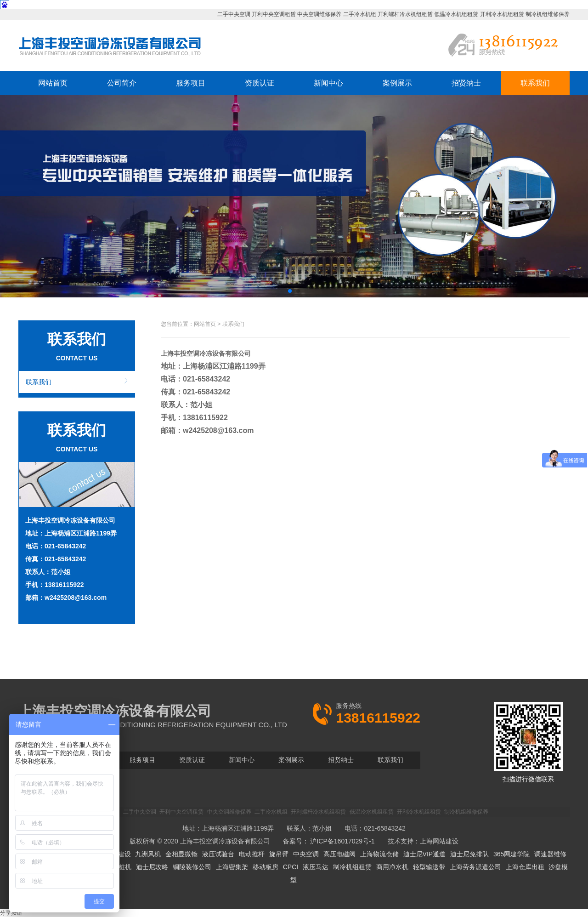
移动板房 (266, 867)
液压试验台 (218, 854)
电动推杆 (252, 854)
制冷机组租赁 (352, 867)
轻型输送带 (429, 867)
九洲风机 (148, 854)
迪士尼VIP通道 (425, 854)
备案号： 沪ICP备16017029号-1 (329, 841)
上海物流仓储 (379, 854)
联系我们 (535, 83)
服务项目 (191, 83)
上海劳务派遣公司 (475, 867)
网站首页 (53, 83)
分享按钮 (11, 913)
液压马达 (316, 867)
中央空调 (306, 854)
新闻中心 (328, 83)
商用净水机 (392, 867)
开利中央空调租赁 (274, 14)
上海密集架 (232, 867)
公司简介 (122, 83)
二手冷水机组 (360, 14)
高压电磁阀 (339, 854)
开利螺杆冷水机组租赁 (405, 14)
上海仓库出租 (525, 867)
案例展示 (397, 83)
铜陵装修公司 (192, 867)
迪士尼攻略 (152, 867)
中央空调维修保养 (319, 14)
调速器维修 (550, 854)
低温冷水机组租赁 (456, 14)
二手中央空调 (234, 14)
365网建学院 (512, 854)
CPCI (291, 867)
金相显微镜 (181, 854)
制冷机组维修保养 (548, 14)
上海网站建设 (439, 841)
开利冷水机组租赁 (502, 14)
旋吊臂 (279, 854)
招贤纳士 (466, 83)
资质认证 (260, 83)
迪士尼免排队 (469, 854)
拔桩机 (122, 867)
